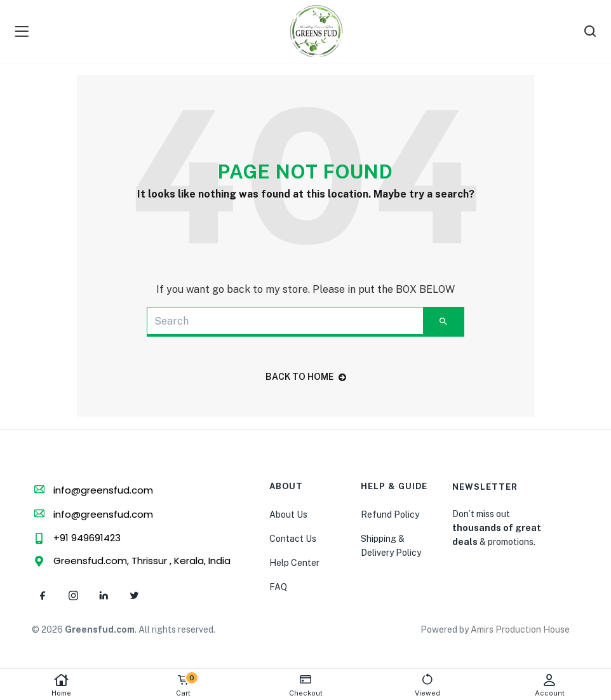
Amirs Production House (520, 629)
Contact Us (293, 539)
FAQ (278, 587)
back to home (306, 377)
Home (61, 685)
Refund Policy (390, 515)
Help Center (294, 563)
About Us (288, 515)
